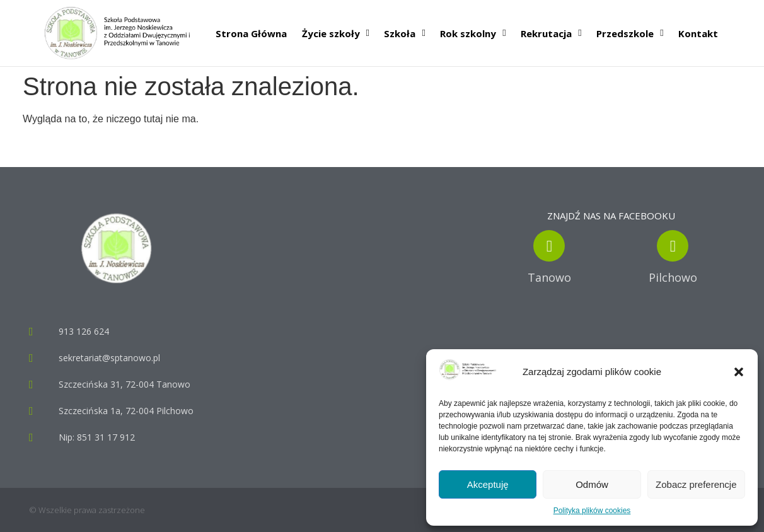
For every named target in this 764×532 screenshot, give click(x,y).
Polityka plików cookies (592, 511)
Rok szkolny (473, 33)
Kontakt (698, 33)
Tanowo (549, 277)
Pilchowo (673, 277)
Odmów (592, 484)
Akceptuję (488, 484)
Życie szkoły (336, 33)
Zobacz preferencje (696, 484)
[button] (739, 372)
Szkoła (404, 33)
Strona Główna (251, 33)
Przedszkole (630, 33)
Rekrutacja (551, 33)
